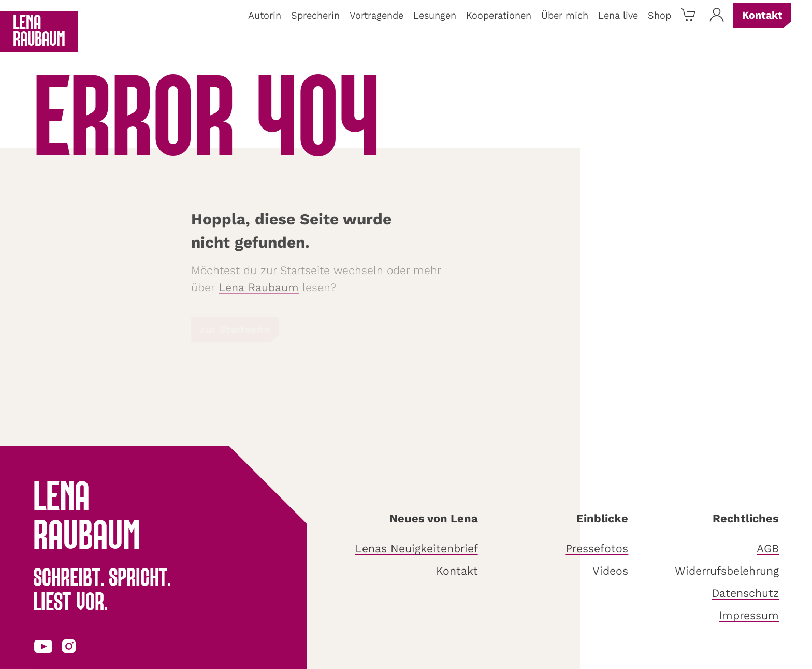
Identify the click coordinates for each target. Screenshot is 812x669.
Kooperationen (499, 16)
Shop (659, 16)
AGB (768, 549)
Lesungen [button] (435, 16)
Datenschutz (745, 593)
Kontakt (762, 15)
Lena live (618, 16)
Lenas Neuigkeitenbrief (417, 549)
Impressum (749, 616)
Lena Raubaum (259, 288)
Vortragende (376, 16)
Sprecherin (315, 16)
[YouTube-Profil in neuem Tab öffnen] (43, 646)
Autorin (265, 16)
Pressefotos (597, 549)
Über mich (565, 16)
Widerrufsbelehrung (727, 571)
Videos (610, 571)
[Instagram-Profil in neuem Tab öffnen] (69, 646)
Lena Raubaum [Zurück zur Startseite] (39, 32)
